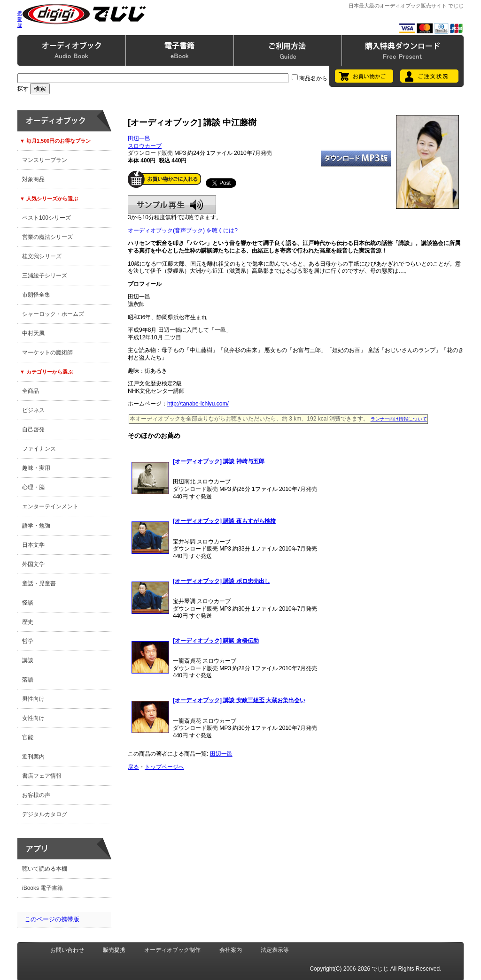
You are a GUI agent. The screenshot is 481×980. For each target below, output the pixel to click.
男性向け (33, 699)
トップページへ (164, 767)
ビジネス (33, 410)
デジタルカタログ (45, 814)
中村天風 (33, 333)
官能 (28, 737)
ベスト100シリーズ (47, 218)
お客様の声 (36, 795)
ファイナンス (39, 449)
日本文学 (33, 545)
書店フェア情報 (42, 776)
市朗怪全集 (36, 295)
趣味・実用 (36, 468)
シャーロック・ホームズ (53, 314)
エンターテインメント (50, 506)
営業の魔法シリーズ (47, 237)
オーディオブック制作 (172, 950)
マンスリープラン (45, 160)
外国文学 (33, 564)
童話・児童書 (39, 583)
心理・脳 (33, 487)
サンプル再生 (172, 205)
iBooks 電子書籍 (43, 888)
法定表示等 (275, 950)
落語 (28, 680)
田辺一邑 (139, 138)
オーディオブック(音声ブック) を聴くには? (183, 230)
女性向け (33, 718)
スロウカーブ (145, 146)
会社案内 (231, 950)
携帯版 (20, 19)
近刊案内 (33, 757)
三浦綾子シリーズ (45, 276)
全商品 (31, 391)
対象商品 (33, 179)
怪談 (28, 603)
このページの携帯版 (52, 919)
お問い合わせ (67, 950)
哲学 (28, 641)
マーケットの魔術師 (47, 352)
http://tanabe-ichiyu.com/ (198, 404)
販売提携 (114, 950)
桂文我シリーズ (42, 256)
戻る (133, 767)
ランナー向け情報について (399, 419)
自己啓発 (33, 429)
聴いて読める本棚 (45, 869)
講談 (28, 660)
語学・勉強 (36, 526)
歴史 (28, 622)
